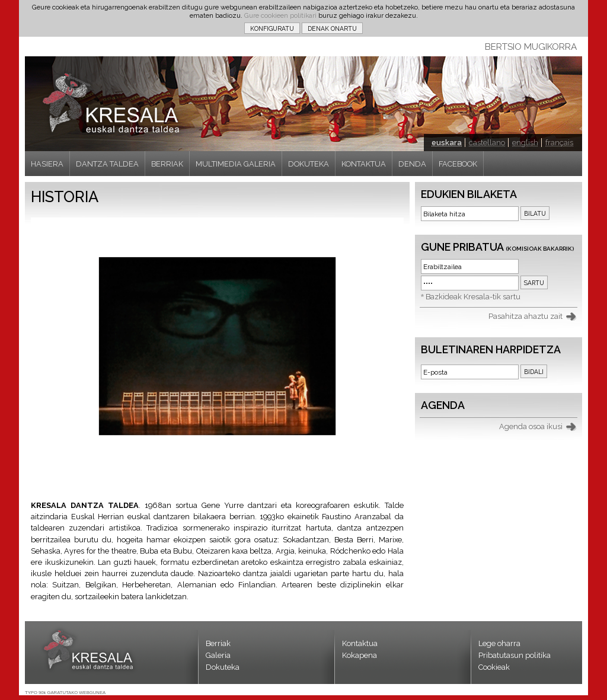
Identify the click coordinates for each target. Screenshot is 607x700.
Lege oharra (499, 643)
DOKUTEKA (309, 164)
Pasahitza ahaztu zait (525, 316)
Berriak (218, 643)
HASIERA (47, 164)
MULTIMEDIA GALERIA (236, 164)
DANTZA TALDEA (107, 164)
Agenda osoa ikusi (531, 426)
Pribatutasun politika (515, 655)
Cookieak (494, 667)
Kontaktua (360, 643)
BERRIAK (167, 164)
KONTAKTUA (364, 164)
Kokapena (360, 655)
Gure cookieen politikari (280, 15)
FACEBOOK (458, 164)
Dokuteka (223, 667)
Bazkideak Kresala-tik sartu (473, 297)
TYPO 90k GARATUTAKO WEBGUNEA (65, 693)
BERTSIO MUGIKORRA (531, 47)
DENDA (412, 164)
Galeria (218, 655)
